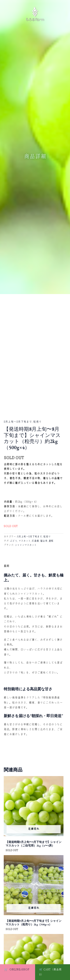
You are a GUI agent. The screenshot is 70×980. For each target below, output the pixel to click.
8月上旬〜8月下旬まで (18, 422)
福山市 (44, 541)
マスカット (25, 541)
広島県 (35, 541)
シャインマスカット (26, 545)
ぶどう (14, 541)
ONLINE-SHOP (17, 969)
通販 (51, 541)
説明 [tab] (7, 566)
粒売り (37, 422)
